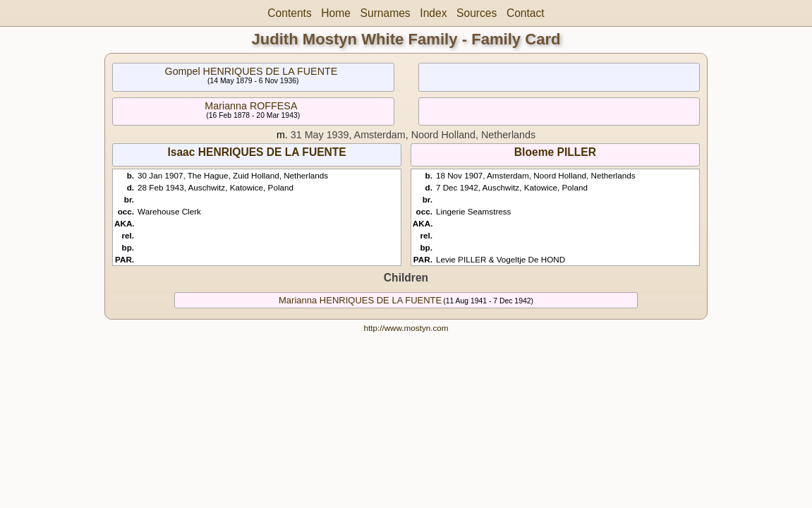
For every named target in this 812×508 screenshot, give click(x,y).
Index (433, 13)
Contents (289, 13)
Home (336, 13)
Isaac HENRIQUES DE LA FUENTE (256, 152)
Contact (526, 13)
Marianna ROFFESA (251, 106)
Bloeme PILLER (555, 152)
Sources (477, 13)
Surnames (386, 13)
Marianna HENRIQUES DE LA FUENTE (360, 300)
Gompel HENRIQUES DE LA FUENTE (252, 71)
